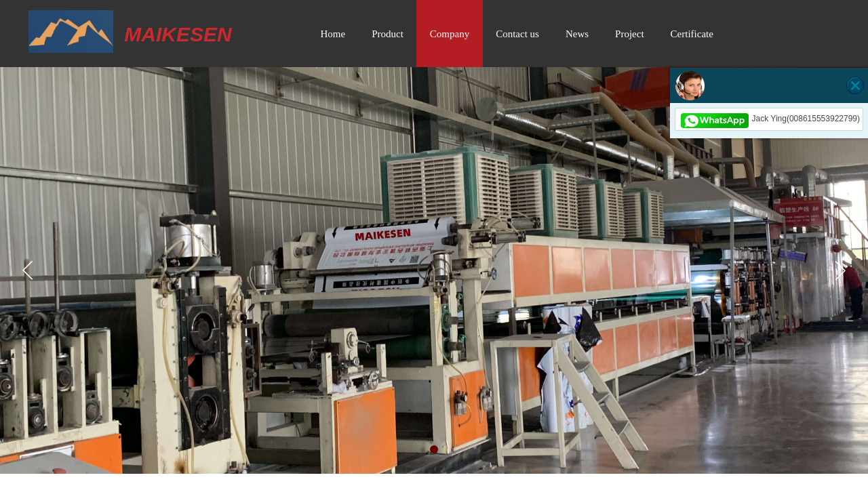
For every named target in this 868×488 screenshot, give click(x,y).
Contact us (517, 34)
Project (630, 34)
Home (333, 34)
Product (388, 34)
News (577, 34)
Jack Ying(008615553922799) (769, 119)
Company (450, 34)
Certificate (692, 34)
